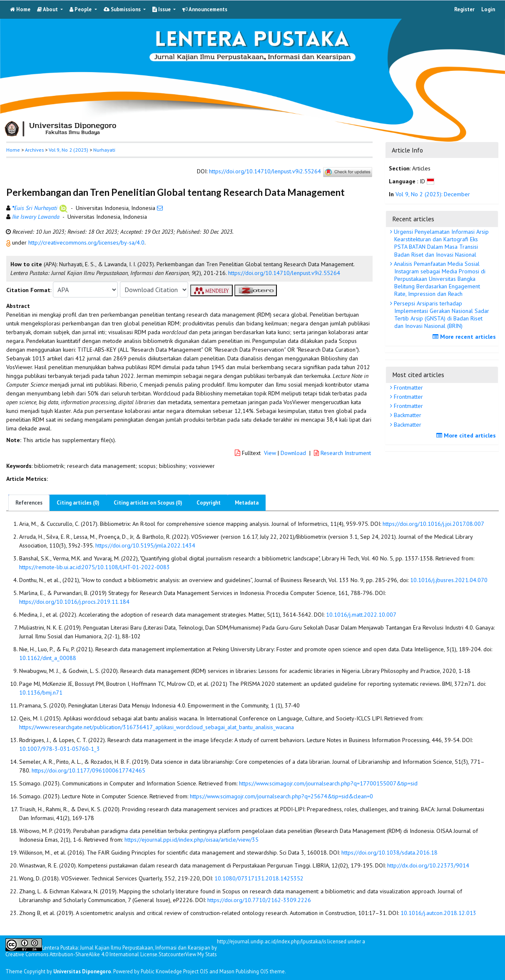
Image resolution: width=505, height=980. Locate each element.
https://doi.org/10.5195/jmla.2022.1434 (145, 545)
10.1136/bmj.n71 (41, 692)
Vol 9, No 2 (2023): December (433, 194)
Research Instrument (342, 453)
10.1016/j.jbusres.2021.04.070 (449, 580)
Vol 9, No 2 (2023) (68, 150)
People (81, 9)
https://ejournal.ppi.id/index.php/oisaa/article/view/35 (192, 840)
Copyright (209, 503)
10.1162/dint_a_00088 (48, 658)
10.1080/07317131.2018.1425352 (259, 878)
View (270, 453)
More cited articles (467, 435)
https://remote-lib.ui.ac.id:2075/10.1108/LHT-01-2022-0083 (95, 567)
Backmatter (407, 415)
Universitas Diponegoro (82, 971)
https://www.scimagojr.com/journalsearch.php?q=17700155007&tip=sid (328, 783)
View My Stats (201, 954)
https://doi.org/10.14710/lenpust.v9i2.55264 (265, 172)
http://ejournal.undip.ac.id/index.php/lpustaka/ (270, 941)
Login (488, 9)
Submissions (123, 9)
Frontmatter (408, 387)
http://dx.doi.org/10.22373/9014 (428, 865)
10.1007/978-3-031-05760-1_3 (60, 749)
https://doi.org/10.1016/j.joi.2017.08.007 (433, 524)
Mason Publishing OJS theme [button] (252, 971)
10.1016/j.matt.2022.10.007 (361, 615)
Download (293, 453)
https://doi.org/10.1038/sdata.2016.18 (389, 852)
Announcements (205, 9)
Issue (162, 9)
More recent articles (465, 337)
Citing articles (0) (78, 503)
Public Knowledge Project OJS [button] (174, 971)
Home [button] (13, 150)
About (48, 9)
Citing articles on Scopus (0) (148, 503)
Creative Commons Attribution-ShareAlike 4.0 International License (81, 954)
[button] (9, 242)
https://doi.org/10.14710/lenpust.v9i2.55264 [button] (284, 273)
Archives (34, 150)
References (29, 503)
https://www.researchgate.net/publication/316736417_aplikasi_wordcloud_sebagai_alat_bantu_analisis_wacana (157, 727)
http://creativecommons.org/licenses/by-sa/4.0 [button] (86, 242)
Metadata (247, 503)
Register (464, 9)
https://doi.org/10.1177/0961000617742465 (88, 770)
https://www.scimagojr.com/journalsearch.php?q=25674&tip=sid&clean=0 (281, 796)
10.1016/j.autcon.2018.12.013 (438, 913)
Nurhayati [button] (104, 150)
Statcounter (172, 954)
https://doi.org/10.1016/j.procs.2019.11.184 (74, 602)
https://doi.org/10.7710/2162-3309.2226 (259, 900)
